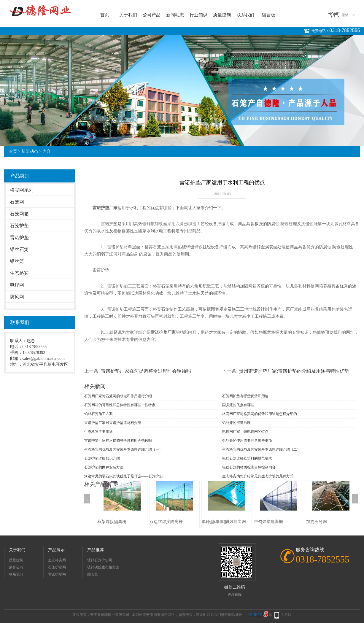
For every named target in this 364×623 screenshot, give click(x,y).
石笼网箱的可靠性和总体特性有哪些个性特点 (120, 405)
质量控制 (222, 15)
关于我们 (128, 15)
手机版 (286, 615)
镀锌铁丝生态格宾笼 (103, 567)
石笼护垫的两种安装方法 (104, 467)
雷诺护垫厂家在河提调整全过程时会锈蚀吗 (146, 371)
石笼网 (17, 202)
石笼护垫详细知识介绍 (102, 458)
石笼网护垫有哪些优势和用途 (245, 396)
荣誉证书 (16, 567)
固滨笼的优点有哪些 (238, 405)
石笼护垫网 (57, 567)
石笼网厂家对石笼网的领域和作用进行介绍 (118, 396)
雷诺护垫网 (57, 574)
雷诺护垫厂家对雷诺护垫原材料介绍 (113, 423)
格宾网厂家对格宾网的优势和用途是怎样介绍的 (260, 414)
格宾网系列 (22, 190)
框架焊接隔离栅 (112, 522)
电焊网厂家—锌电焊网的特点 (245, 432)
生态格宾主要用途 (98, 432)
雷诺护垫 (19, 237)
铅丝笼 (17, 261)
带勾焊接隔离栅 (268, 522)
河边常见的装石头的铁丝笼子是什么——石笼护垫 (123, 476)
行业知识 (198, 15)
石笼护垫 (19, 226)
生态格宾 (19, 273)
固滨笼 (93, 574)
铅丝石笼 (19, 249)
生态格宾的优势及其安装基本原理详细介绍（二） (261, 449)
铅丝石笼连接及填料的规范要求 (247, 458)
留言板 (269, 15)
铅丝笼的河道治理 (236, 423)
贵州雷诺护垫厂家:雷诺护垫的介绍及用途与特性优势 (294, 371)
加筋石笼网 (317, 522)
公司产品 (152, 15)
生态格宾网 (57, 560)
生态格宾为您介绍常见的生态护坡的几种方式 (258, 476)
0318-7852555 (345, 30)
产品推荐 (96, 550)
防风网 (17, 297)
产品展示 (56, 550)
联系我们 (245, 15)
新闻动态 (175, 15)
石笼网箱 (19, 214)
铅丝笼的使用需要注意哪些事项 (247, 441)
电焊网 (17, 285)
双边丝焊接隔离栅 (166, 522)
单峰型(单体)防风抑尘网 (224, 522)
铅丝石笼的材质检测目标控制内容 (249, 467)
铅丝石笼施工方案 (98, 414)
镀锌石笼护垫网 (100, 560)
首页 (105, 15)
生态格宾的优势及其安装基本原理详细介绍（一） (123, 449)
